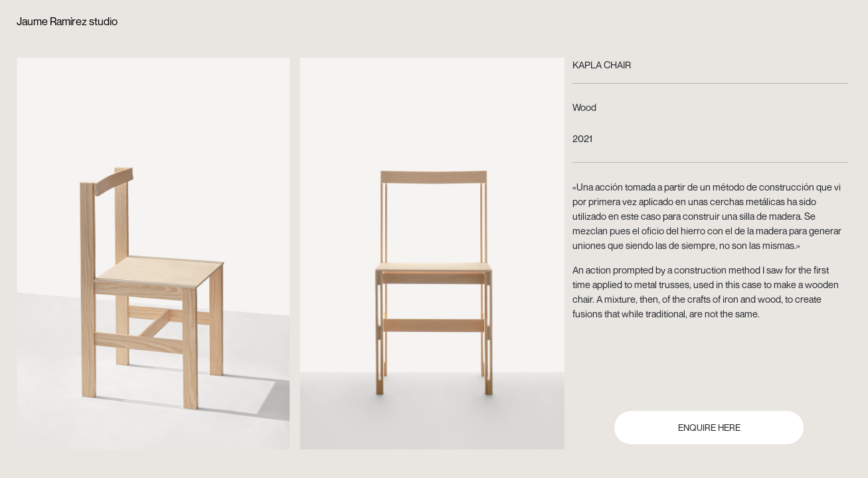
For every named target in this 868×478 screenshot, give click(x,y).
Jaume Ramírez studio (67, 21)
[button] (157, 239)
